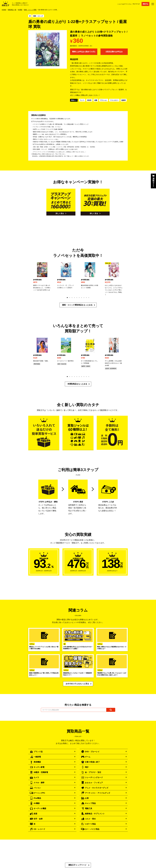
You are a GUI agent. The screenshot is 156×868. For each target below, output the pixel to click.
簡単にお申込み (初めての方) (84, 52)
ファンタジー (114, 100)
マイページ (136, 4)
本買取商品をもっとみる (77, 384)
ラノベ (82, 100)
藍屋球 (124, 100)
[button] (67, 298)
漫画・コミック (38, 16)
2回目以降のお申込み (114, 52)
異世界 (89, 100)
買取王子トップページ (77, 865)
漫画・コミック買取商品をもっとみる (77, 305)
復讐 (96, 100)
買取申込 (145, 4)
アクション (104, 100)
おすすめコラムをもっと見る (77, 684)
